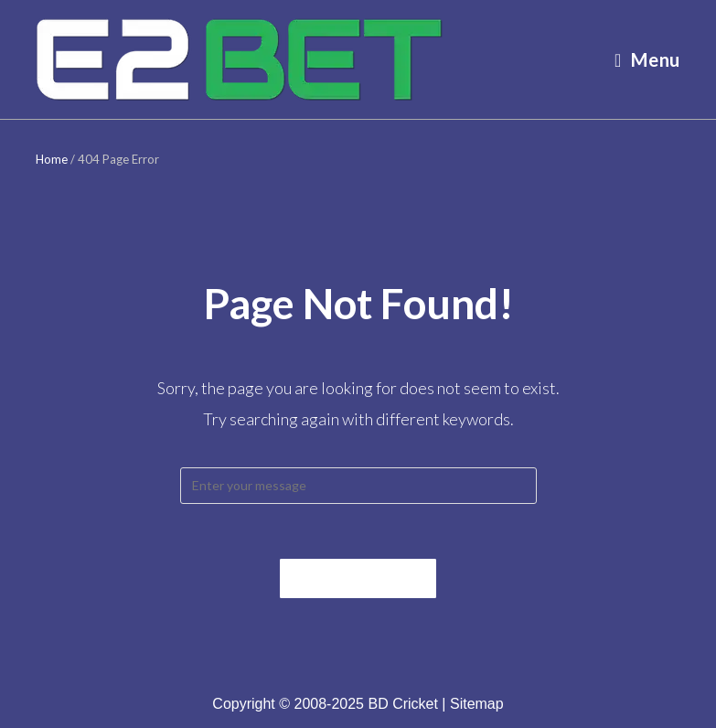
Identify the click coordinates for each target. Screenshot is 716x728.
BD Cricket (402, 704)
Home (52, 159)
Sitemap (477, 704)
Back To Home (358, 578)
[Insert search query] (358, 486)
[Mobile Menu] (647, 59)
